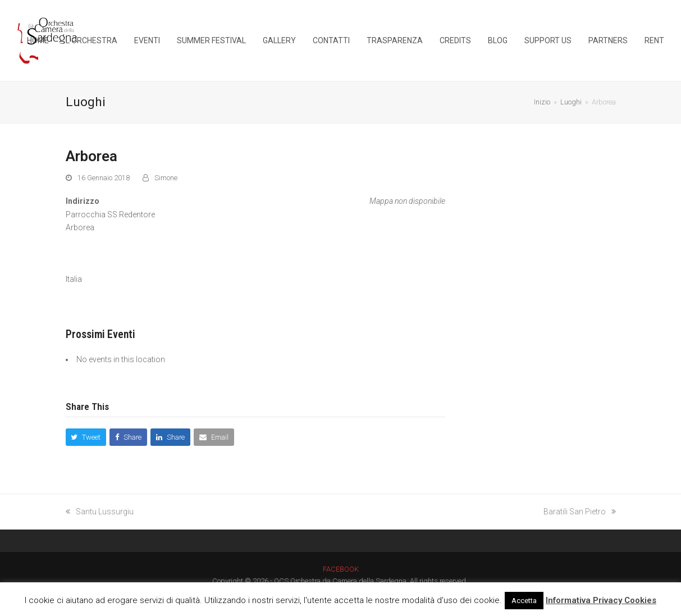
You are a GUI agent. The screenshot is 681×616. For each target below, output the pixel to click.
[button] (86, 437)
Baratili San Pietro (580, 512)
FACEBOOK (341, 569)
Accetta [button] (524, 601)
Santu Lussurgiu (100, 512)
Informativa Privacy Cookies (601, 600)
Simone (166, 178)
